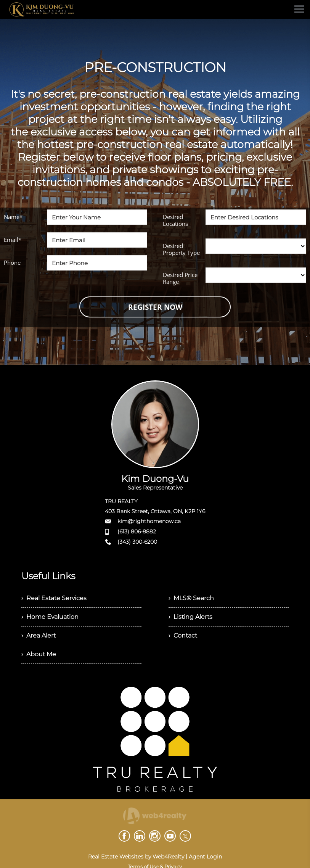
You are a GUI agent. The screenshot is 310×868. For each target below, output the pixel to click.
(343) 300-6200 (137, 542)
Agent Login (205, 857)
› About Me (39, 654)
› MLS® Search (191, 598)
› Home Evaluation (50, 617)
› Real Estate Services (54, 598)
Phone (12, 262)
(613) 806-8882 (137, 531)
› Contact (183, 635)
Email (13, 240)
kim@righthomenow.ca (149, 521)
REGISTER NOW (155, 307)
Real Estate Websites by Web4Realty (136, 857)
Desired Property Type (181, 249)
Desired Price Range (180, 278)
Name (13, 217)
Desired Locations (175, 220)
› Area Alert (39, 635)
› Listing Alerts (190, 617)
